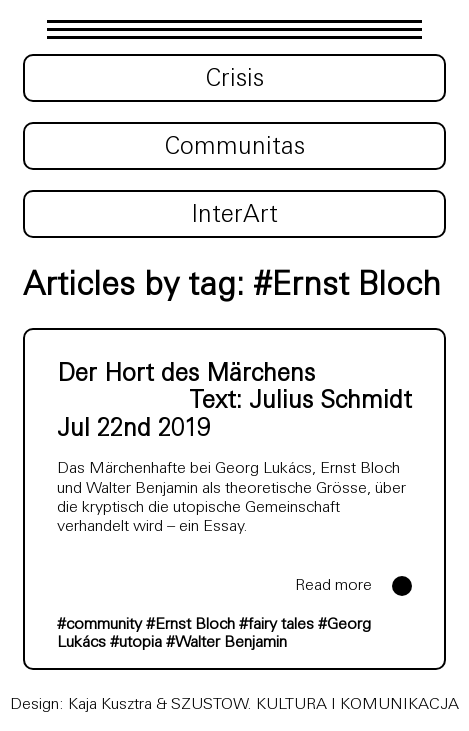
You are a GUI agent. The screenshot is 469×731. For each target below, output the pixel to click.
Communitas (235, 148)
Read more (333, 586)
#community (99, 625)
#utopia (136, 643)
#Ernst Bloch (190, 625)
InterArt (234, 216)
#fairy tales (276, 625)
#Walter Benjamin (226, 643)
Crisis (235, 80)
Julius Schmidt (330, 402)
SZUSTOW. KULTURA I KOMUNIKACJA (315, 705)
